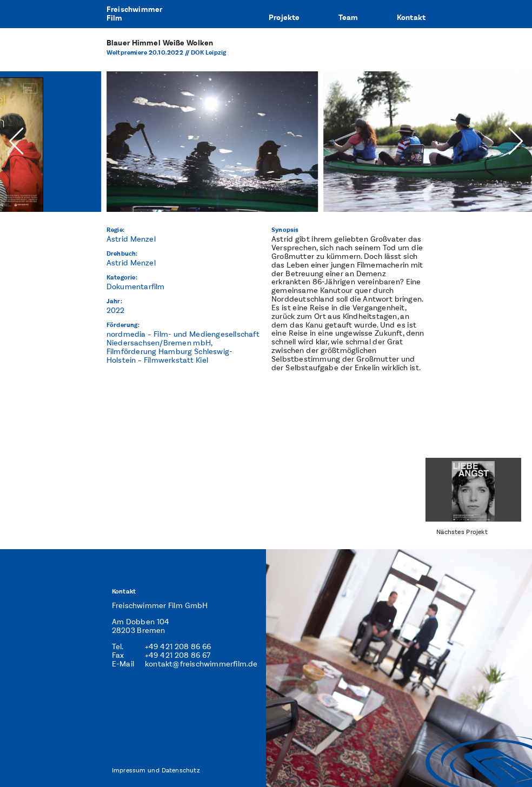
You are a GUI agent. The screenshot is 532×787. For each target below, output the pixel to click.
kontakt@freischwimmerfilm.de (201, 664)
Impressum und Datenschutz (156, 770)
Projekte (284, 18)
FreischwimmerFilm (135, 14)
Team (348, 18)
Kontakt (411, 18)
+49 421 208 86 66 (178, 647)
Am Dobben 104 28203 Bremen (141, 626)
